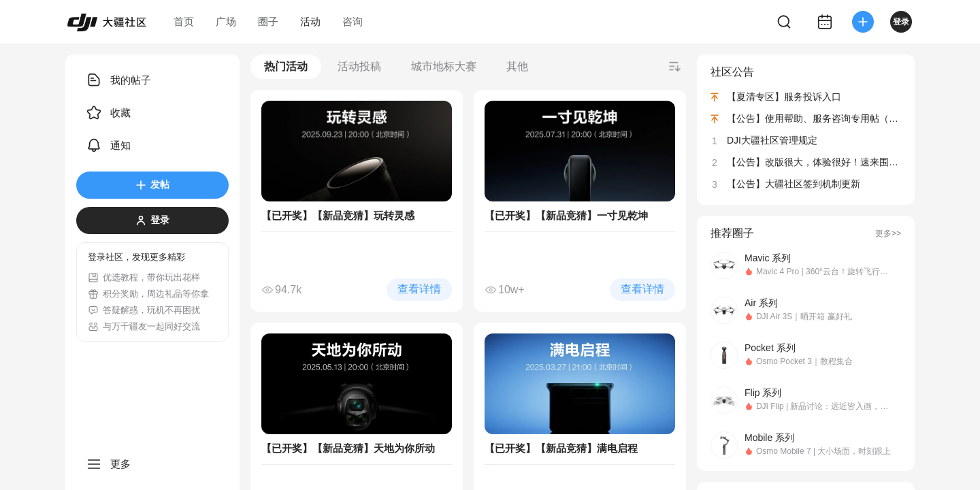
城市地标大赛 (444, 66)
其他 (517, 66)
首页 (184, 21)
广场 (226, 21)
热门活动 (286, 66)
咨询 (353, 21)
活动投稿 (359, 66)
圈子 (268, 21)
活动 (310, 21)
